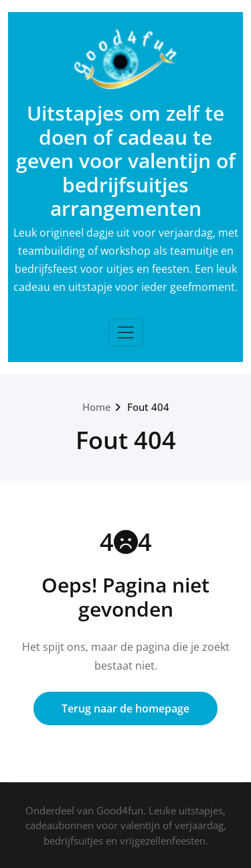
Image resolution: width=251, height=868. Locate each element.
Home (97, 407)
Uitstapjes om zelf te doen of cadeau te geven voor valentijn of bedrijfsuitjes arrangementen (126, 161)
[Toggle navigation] (126, 332)
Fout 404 (148, 407)
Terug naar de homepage (125, 708)
